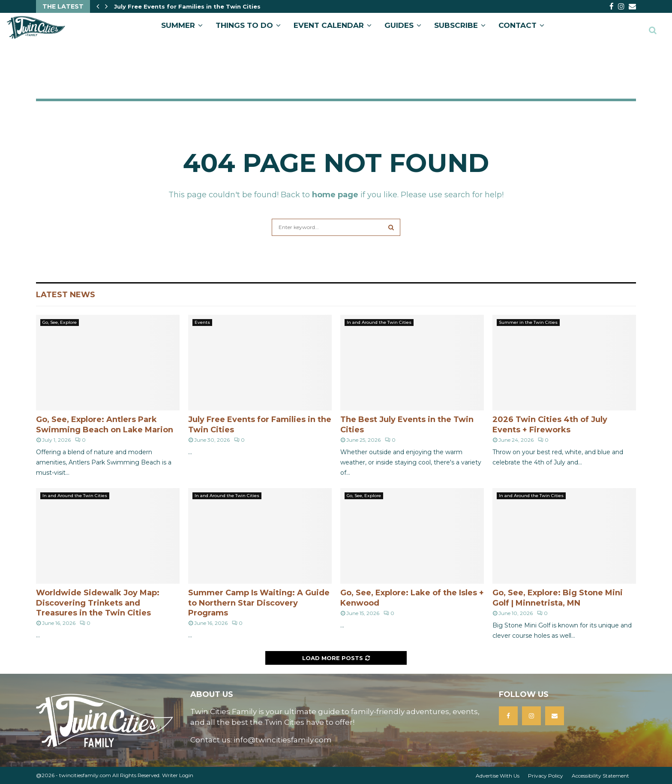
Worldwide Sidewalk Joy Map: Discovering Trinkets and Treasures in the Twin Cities (98, 603)
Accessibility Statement (600, 776)
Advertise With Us (498, 776)
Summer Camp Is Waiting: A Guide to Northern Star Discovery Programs (259, 603)
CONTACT (517, 25)
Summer (178, 25)
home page (335, 195)
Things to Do (244, 25)
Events (202, 322)
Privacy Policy (546, 776)
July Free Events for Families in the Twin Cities (187, 6)
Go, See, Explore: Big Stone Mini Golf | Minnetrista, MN (558, 598)
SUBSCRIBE (456, 25)
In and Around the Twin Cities (379, 322)
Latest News (66, 295)
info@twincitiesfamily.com (283, 740)
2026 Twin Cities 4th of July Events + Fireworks (550, 424)
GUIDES (399, 25)
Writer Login (178, 775)
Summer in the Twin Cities (528, 322)
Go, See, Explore (60, 322)
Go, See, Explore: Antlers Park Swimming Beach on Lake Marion (105, 424)
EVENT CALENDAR (329, 25)
